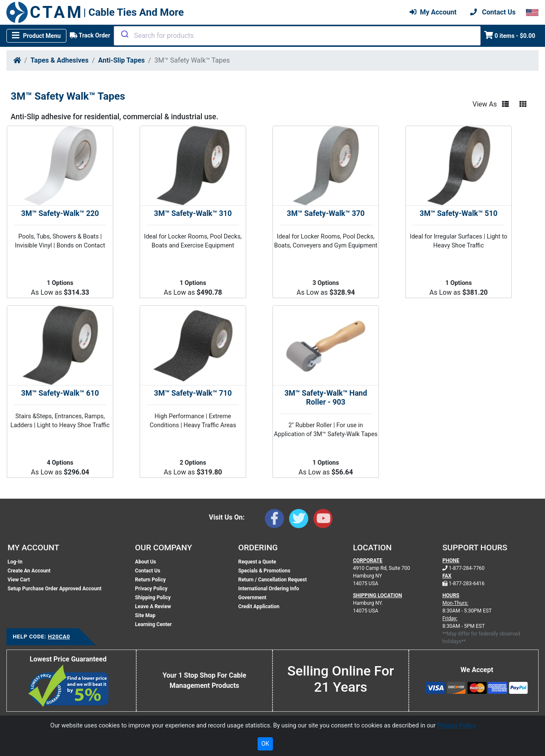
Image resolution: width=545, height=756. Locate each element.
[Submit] (124, 34)
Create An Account (29, 571)
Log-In (15, 562)
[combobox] (297, 36)
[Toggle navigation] (36, 36)
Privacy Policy (151, 589)
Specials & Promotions (264, 571)
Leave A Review (153, 607)
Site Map (145, 615)
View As (485, 104)
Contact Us (148, 571)
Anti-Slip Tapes (122, 60)
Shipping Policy (153, 598)
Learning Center (153, 624)
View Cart (19, 580)
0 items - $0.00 (510, 35)
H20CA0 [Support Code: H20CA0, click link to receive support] (59, 637)
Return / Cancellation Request (272, 580)
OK (265, 744)
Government (252, 598)
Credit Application (259, 607)
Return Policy (150, 580)
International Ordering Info (268, 589)
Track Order (90, 35)
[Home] (17, 60)
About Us (145, 562)
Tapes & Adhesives (60, 60)
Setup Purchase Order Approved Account (55, 589)
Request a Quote (257, 562)
